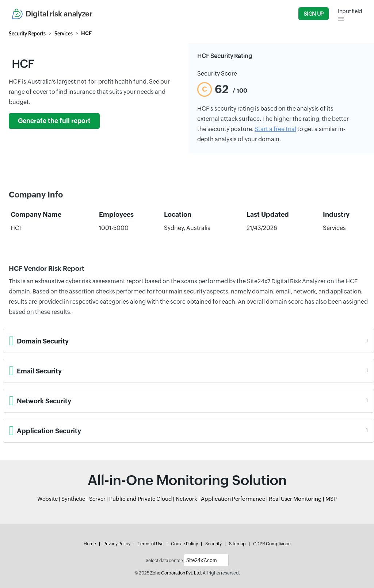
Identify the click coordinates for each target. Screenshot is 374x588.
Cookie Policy (184, 544)
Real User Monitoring (295, 499)
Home (90, 544)
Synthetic (73, 499)
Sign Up (313, 14)
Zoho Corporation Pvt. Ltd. (176, 573)
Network (186, 499)
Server (97, 499)
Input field (350, 11)
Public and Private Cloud (141, 499)
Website (47, 499)
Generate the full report (54, 121)
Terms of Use (151, 544)
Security (213, 544)
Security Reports (27, 33)
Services (64, 33)
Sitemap (237, 544)
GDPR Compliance (272, 544)
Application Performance (233, 499)
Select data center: (164, 561)
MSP (331, 499)
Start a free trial (275, 129)
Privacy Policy (117, 544)
